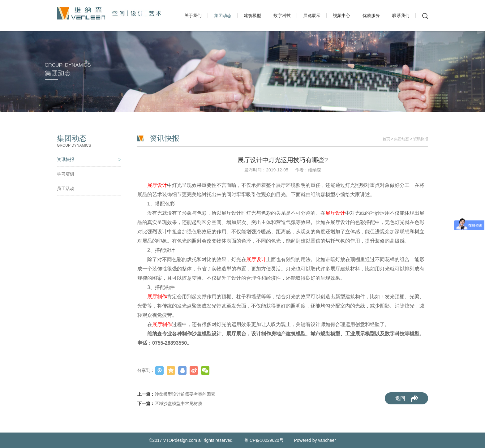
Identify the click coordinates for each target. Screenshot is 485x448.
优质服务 (371, 15)
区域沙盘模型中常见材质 (178, 403)
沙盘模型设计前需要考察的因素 (185, 394)
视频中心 (341, 15)
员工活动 (66, 188)
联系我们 (401, 15)
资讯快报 (66, 159)
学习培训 (66, 174)
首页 (386, 139)
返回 (400, 398)
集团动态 (223, 15)
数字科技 (282, 15)
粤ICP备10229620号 (264, 440)
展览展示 (312, 15)
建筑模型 (252, 15)
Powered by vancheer (315, 440)
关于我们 (193, 15)
